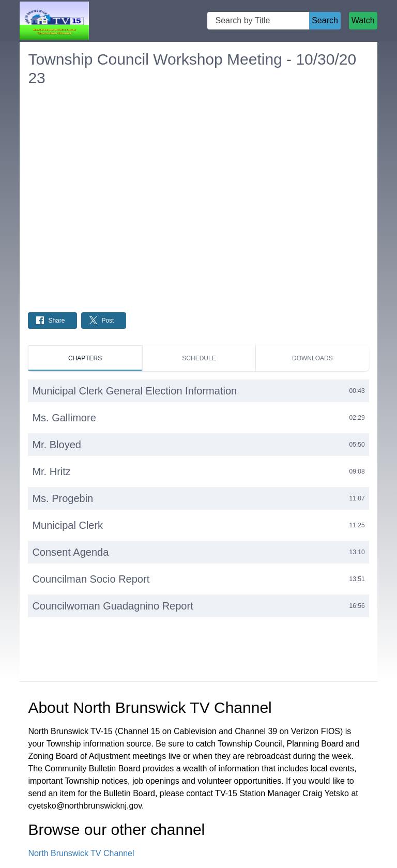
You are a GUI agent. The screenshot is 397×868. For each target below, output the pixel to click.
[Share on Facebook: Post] (52, 321)
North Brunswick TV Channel (81, 853)
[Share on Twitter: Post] (104, 321)
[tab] (85, 358)
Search (325, 20)
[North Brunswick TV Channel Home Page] (54, 21)
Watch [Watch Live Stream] (363, 20)
